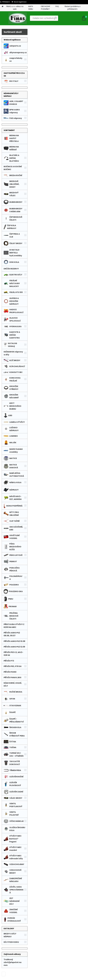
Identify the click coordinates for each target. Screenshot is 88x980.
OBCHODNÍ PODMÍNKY (45, 8)
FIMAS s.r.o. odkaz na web (15, 8)
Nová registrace (20, 2)
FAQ (57, 6)
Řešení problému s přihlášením (73, 8)
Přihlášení (6, 2)
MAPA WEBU (31, 8)
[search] (55, 19)
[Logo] (17, 18)
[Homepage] (3, 7)
